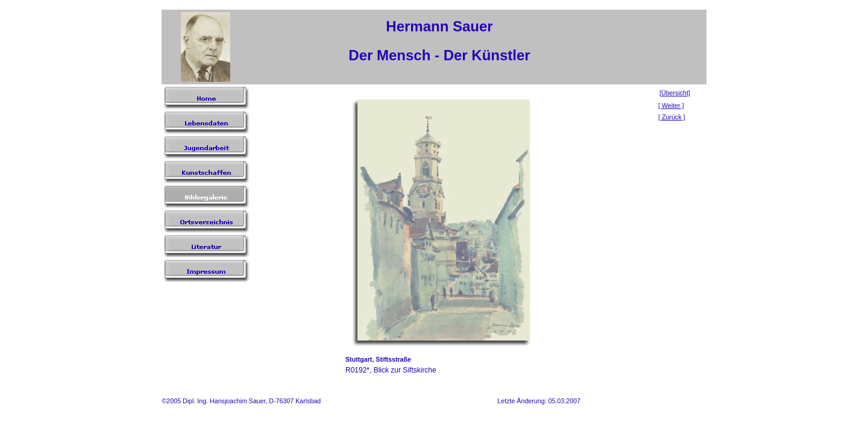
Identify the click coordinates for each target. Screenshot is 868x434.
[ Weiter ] (671, 105)
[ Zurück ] (671, 117)
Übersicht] (676, 93)
